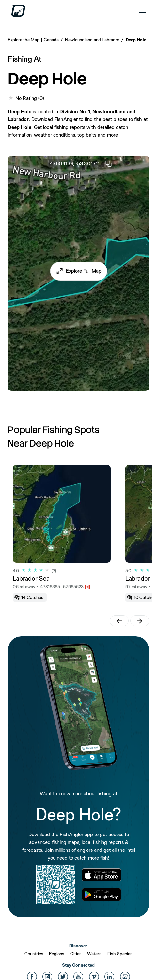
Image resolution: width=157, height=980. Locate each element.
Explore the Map (24, 40)
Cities (76, 954)
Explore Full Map (84, 271)
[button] (78, 271)
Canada (51, 40)
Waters (94, 954)
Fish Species (120, 954)
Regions (57, 954)
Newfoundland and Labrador (92, 40)
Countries (34, 954)
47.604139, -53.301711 (81, 164)
